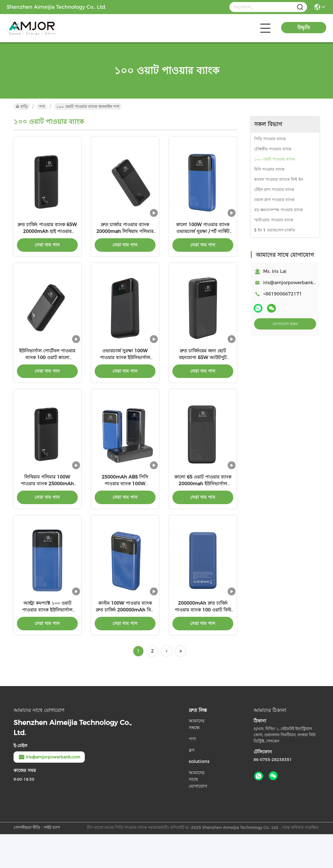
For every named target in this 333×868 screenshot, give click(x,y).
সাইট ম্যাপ (52, 861)
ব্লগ (192, 784)
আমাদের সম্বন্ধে (197, 758)
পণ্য (42, 106)
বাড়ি (22, 106)
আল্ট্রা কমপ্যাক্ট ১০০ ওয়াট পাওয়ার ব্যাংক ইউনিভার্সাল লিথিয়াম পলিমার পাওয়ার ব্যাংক (47, 644)
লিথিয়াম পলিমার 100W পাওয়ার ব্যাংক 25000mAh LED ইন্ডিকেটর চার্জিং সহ (47, 509)
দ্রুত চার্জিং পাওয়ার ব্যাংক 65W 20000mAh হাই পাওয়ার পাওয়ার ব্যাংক (47, 240)
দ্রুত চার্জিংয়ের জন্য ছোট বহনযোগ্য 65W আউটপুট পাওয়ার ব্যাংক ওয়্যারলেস (203, 374)
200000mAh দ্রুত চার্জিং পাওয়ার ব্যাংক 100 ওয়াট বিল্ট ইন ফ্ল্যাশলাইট (203, 644)
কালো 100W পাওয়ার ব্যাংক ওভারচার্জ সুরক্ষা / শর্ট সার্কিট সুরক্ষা (203, 240)
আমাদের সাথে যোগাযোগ (198, 813)
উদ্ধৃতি (304, 28)
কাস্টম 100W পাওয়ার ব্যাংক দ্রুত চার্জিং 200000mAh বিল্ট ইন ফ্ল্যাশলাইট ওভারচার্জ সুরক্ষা (125, 644)
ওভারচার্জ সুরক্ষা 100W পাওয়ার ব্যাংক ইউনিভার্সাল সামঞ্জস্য (125, 374)
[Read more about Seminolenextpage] (166, 685)
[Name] (300, 7)
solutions (199, 795)
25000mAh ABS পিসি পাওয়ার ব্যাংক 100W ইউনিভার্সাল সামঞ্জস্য (125, 509)
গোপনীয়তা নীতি (27, 861)
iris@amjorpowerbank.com (294, 283)
